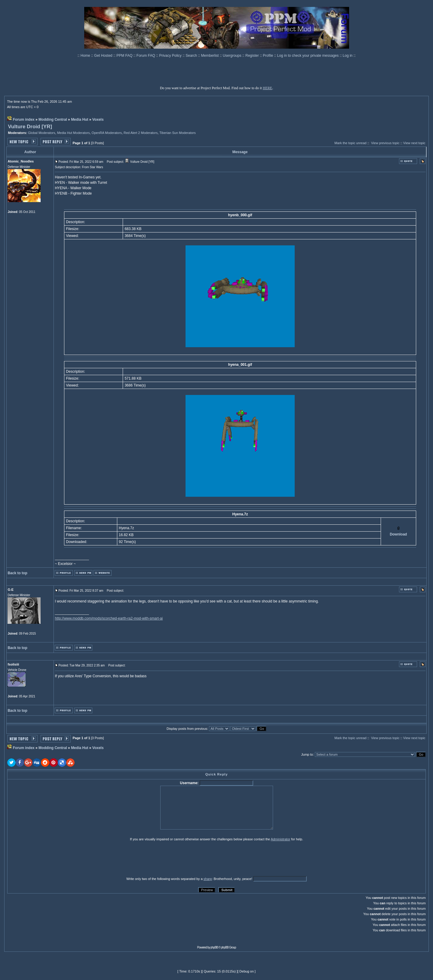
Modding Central (53, 120)
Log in (348, 56)
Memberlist (210, 56)
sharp (208, 879)
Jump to (307, 754)
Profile (268, 56)
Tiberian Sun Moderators (178, 133)
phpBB (214, 947)
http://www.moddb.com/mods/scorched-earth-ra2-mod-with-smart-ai (109, 618)
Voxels (98, 120)
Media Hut (80, 120)
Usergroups (233, 56)
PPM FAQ (125, 56)
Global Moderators (42, 133)
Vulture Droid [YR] (30, 127)
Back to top (17, 573)
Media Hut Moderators (74, 133)
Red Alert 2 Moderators (141, 133)
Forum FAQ (146, 56)
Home (86, 56)
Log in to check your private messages (308, 56)
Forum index (24, 120)
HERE (267, 88)
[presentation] (54, 859)
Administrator (280, 839)
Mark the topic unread (350, 143)
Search (192, 56)
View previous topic (385, 143)
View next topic (414, 143)
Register (253, 56)
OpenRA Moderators (107, 133)
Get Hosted (104, 56)
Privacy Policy (171, 56)
